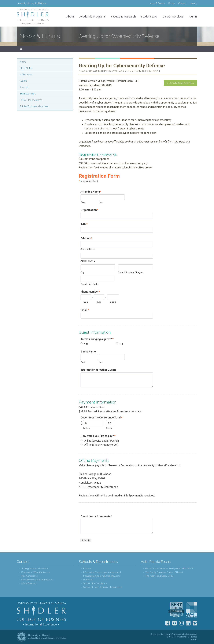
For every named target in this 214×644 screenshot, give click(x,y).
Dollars (87, 428)
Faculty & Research (123, 17)
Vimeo (195, 623)
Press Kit (24, 87)
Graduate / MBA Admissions (36, 572)
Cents (109, 428)
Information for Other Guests (98, 370)
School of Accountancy (95, 583)
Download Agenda (181, 83)
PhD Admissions (29, 576)
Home (21, 49)
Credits (194, 639)
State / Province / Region (131, 272)
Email (85, 310)
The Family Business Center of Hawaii (164, 572)
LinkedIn (188, 623)
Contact (182, 3)
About (70, 17)
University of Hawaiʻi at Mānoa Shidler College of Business (33, 16)
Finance (87, 569)
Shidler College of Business (41, 614)
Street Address (88, 249)
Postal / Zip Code (89, 284)
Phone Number (90, 292)
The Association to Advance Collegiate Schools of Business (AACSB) (192, 610)
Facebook (168, 623)
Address (86, 238)
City (82, 272)
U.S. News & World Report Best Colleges (176, 610)
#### (113, 302)
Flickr (174, 623)
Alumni (193, 17)
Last (101, 202)
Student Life (149, 17)
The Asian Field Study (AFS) (159, 576)
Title (84, 224)
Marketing (88, 580)
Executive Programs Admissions (37, 580)
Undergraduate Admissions (35, 569)
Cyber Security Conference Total (102, 417)
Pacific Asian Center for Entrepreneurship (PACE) (170, 569)
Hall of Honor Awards (31, 100)
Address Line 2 (88, 261)
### (86, 302)
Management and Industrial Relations (102, 576)
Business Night (28, 94)
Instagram (181, 623)
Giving (171, 3)
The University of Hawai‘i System (22, 637)
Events (23, 81)
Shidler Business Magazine (34, 106)
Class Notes (26, 68)
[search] (193, 3)
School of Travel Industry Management (103, 587)
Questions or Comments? (96, 516)
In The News (26, 75)
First (83, 202)
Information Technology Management (102, 572)
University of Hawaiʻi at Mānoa (32, 3)
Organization (89, 210)
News (23, 62)
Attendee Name (91, 192)
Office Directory (29, 583)
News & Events (157, 3)
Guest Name (88, 352)
